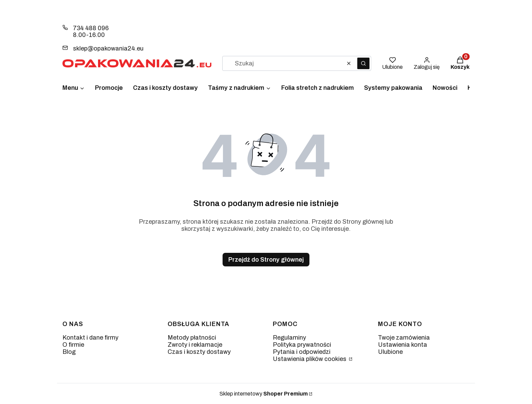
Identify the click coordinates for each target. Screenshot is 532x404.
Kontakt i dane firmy (90, 338)
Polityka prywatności (302, 345)
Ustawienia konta (403, 345)
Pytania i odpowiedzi (302, 352)
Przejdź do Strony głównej (266, 260)
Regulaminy (289, 338)
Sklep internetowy (264, 394)
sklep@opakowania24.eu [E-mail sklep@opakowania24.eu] (108, 48)
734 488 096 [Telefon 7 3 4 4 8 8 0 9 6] (91, 28)
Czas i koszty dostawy (199, 352)
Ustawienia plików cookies (310, 359)
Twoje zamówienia (404, 338)
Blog (69, 352)
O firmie (73, 345)
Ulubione (390, 352)
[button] (363, 63)
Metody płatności (192, 338)
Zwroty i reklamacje (195, 345)
